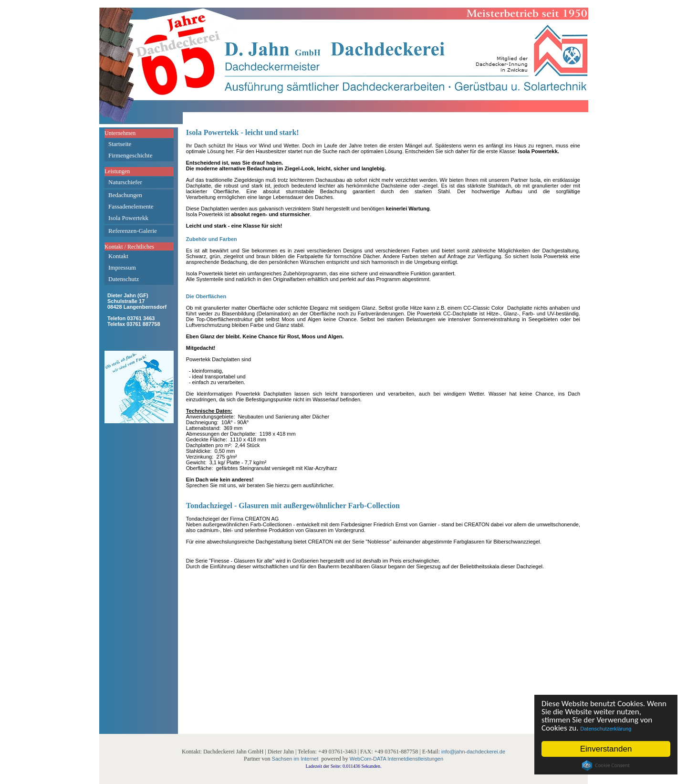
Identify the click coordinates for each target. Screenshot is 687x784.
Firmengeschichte (130, 155)
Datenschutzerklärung (606, 729)
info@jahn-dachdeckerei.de (473, 752)
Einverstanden (606, 749)
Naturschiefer (125, 182)
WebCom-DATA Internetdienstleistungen (396, 759)
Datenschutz (124, 279)
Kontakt (118, 256)
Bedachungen (125, 195)
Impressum (122, 267)
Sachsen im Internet (295, 759)
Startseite (120, 144)
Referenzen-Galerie (133, 231)
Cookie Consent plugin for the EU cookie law (606, 765)
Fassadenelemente (131, 206)
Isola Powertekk (128, 218)
